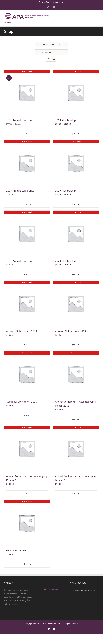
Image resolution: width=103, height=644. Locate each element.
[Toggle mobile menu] (98, 14)
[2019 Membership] (76, 163)
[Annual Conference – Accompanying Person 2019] (27, 449)
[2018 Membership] (76, 93)
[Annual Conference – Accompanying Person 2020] (76, 449)
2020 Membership (65, 261)
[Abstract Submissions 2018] (27, 304)
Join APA (8, 22)
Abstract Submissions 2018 (22, 331)
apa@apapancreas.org (86, 590)
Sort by (45, 44)
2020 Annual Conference (20, 261)
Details (28, 134)
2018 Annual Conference (20, 120)
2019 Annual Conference (20, 191)
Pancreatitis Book (16, 551)
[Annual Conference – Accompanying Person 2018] (76, 374)
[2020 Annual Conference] (27, 233)
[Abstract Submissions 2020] (27, 374)
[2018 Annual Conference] (27, 93)
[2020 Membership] (76, 233)
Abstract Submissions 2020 (22, 402)
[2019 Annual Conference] (27, 163)
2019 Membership (65, 191)
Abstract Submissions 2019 (70, 331)
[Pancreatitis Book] (27, 523)
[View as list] (54, 59)
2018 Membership (65, 120)
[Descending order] (65, 44)
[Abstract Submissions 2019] (76, 304)
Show (44, 52)
